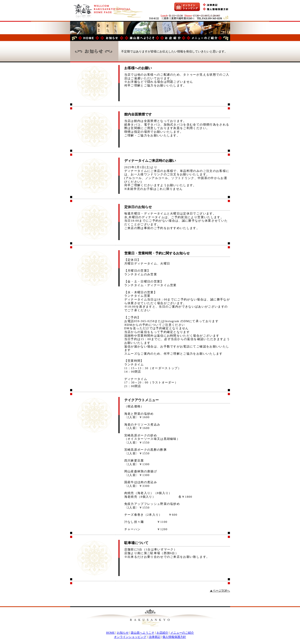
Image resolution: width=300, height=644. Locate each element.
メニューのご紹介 (182, 633)
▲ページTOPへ (220, 591)
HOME (110, 633)
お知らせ (123, 633)
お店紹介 (162, 633)
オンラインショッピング (130, 637)
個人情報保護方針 (174, 637)
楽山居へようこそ (142, 633)
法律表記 (155, 637)
